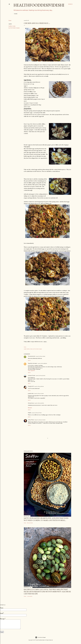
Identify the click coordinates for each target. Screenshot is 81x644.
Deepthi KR (31, 386)
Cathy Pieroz (31, 420)
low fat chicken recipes (14, 28)
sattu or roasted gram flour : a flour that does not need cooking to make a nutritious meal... (46, 519)
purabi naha (31, 393)
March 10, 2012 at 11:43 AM (40, 420)
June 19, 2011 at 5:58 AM (42, 363)
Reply (29, 360)
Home (16, 14)
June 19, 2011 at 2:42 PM (39, 394)
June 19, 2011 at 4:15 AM (40, 356)
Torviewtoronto (32, 356)
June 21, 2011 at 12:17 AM (37, 413)
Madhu (30, 413)
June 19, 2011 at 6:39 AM (39, 386)
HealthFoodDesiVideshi (39, 5)
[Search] (70, 4)
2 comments (30, 596)
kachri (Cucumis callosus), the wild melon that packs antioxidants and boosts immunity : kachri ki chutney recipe (47, 592)
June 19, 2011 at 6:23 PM (39, 403)
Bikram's (30, 408)
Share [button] (10, 21)
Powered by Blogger (41, 637)
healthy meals (12, 26)
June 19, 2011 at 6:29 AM (40, 376)
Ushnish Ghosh (32, 376)
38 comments (30, 523)
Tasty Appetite (31, 370)
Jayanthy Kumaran (32, 363)
